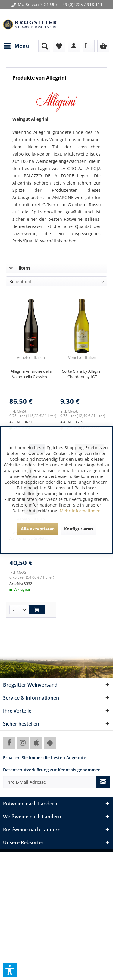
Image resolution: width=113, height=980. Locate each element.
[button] (10, 970)
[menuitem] (16, 46)
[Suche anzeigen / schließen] (44, 46)
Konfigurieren (78, 529)
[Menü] (16, 46)
